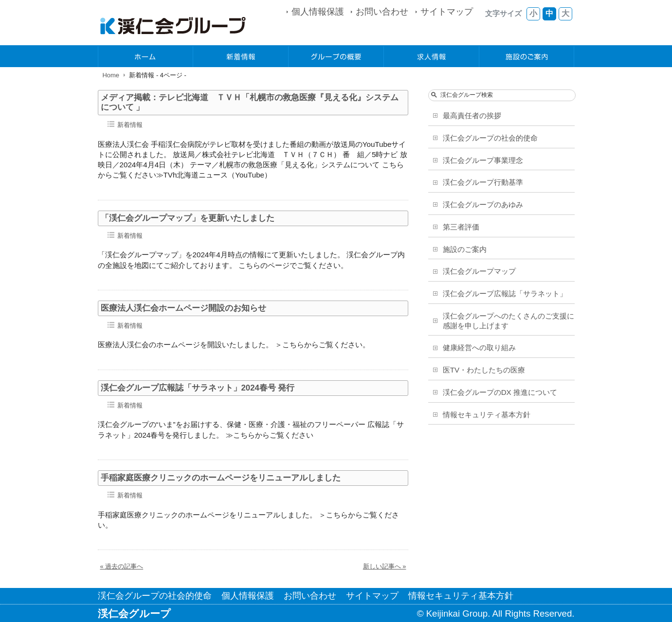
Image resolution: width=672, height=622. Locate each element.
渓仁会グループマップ (479, 271)
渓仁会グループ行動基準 (483, 182)
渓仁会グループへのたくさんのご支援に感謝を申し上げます (509, 321)
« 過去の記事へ (122, 566)
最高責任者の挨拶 (472, 116)
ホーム (146, 57)
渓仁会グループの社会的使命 (490, 138)
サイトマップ (447, 12)
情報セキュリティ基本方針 (487, 415)
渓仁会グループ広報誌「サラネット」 (505, 293)
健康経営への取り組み (479, 347)
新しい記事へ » (385, 566)
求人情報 (432, 57)
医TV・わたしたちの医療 (484, 370)
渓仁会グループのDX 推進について (500, 392)
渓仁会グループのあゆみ (483, 204)
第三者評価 (461, 227)
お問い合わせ (382, 12)
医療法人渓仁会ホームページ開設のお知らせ (183, 308)
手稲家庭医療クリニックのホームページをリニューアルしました (221, 478)
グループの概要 (336, 57)
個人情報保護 (318, 12)
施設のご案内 (527, 57)
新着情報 (241, 57)
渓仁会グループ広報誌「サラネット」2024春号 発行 (198, 388)
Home (111, 75)
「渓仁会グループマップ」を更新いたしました (188, 218)
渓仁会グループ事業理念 (483, 160)
